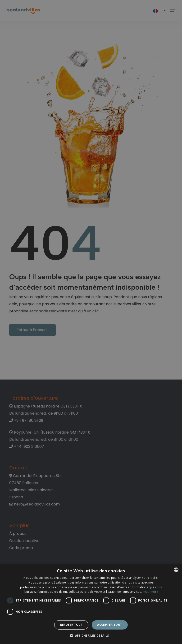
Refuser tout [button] (71, 625)
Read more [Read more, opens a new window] (150, 592)
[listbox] (176, 570)
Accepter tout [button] (110, 625)
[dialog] (91, 604)
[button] (91, 636)
